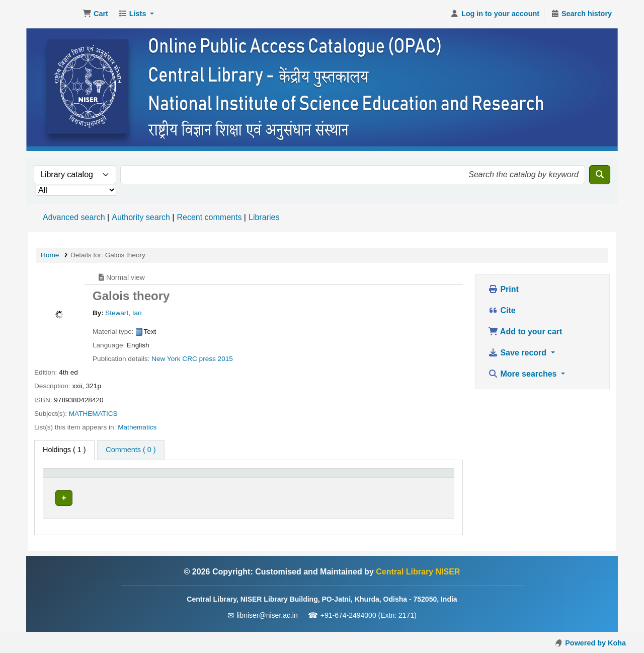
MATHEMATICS (93, 414)
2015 (225, 359)
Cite (502, 310)
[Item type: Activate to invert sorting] (74, 478)
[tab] (131, 450)
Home (50, 255)
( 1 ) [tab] (64, 450)
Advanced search (74, 217)
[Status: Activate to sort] (359, 478)
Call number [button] (213, 478)
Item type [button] (63, 478)
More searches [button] (524, 374)
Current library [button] (134, 478)
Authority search (141, 217)
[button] (95, 14)
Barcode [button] (415, 478)
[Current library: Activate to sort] (146, 478)
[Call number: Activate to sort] (255, 478)
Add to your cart (525, 332)
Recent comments (209, 217)
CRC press (199, 359)
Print (503, 289)
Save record (518, 353)
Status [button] (337, 478)
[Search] (600, 175)
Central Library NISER (53, 14)
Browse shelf (273, 497)
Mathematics (137, 427)
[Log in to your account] (495, 14)
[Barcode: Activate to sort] (425, 478)
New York (166, 359)
